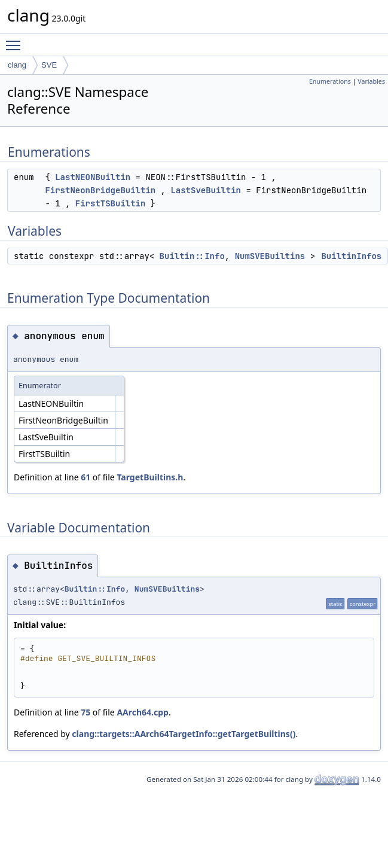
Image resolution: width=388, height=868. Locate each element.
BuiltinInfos (351, 256)
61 (85, 477)
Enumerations (330, 81)
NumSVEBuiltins (270, 256)
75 (85, 712)
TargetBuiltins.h (150, 477)
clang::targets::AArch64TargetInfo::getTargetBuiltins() (184, 734)
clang (17, 65)
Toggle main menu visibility (16, 40)
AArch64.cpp (143, 712)
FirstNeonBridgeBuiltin (100, 190)
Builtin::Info (192, 256)
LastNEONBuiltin (93, 177)
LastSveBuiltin (206, 190)
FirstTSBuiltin (111, 203)
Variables (371, 81)
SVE (49, 65)
